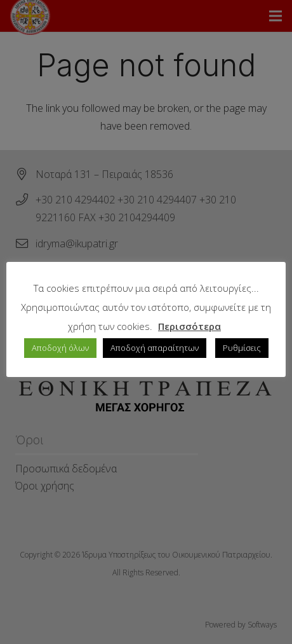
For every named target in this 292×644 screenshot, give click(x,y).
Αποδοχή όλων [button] (60, 348)
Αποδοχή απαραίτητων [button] (155, 348)
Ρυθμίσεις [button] (242, 348)
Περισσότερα (189, 326)
